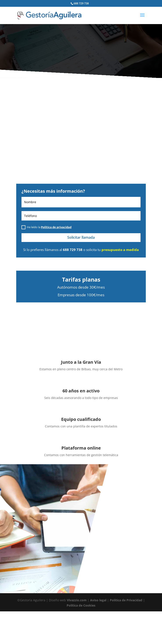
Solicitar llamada (81, 237)
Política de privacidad (56, 227)
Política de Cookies (81, 605)
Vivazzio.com (77, 600)
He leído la (46, 227)
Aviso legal (98, 600)
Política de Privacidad (126, 600)
